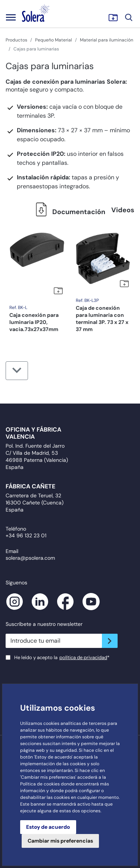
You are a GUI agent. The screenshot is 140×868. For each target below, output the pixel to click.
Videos (123, 210)
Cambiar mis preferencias (60, 841)
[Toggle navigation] (11, 17)
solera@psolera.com (30, 558)
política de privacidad (83, 657)
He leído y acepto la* (62, 657)
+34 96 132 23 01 (26, 535)
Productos (16, 40)
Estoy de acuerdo (48, 827)
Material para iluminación (107, 40)
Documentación (68, 212)
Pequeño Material (54, 40)
